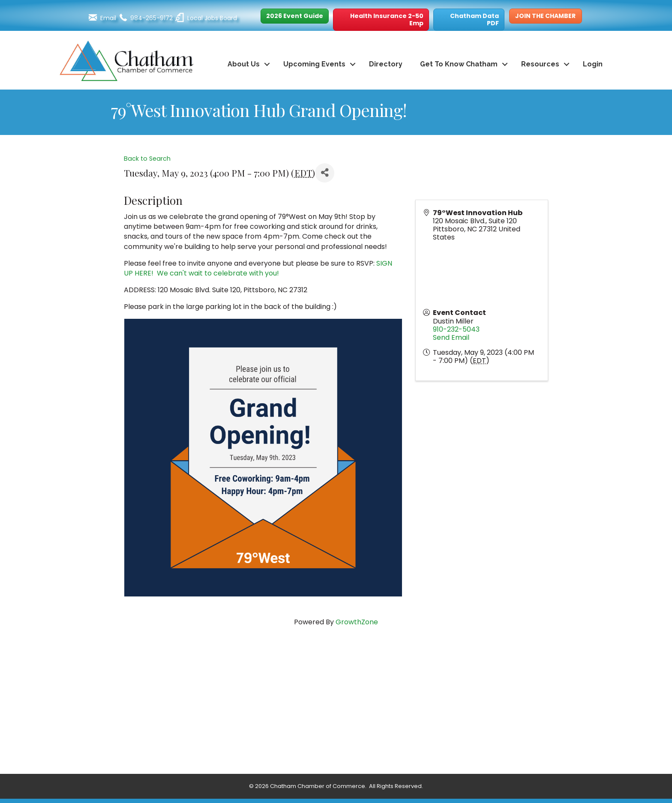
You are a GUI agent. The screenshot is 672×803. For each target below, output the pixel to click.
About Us (244, 64)
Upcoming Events (314, 64)
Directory (386, 64)
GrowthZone (357, 622)
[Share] (325, 173)
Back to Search (147, 159)
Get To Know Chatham (459, 64)
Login (593, 64)
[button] (295, 16)
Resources (540, 64)
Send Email (451, 337)
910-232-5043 (456, 329)
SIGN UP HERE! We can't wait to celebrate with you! (258, 268)
